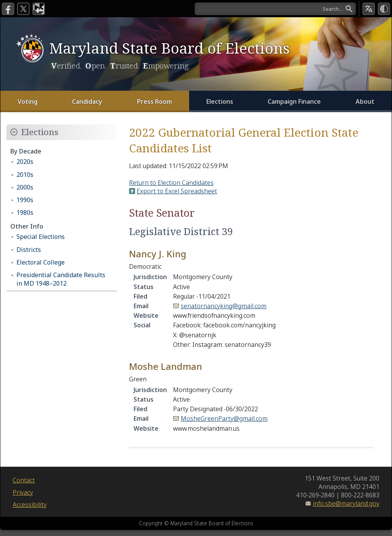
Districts (29, 250)
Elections (220, 101)
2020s (25, 162)
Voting (28, 101)
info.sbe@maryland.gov (346, 503)
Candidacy (87, 101)
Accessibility (30, 505)
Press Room (154, 101)
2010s (25, 175)
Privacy (23, 492)
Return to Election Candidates (171, 183)
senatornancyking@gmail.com (224, 306)
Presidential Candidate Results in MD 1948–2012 (61, 279)
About (365, 101)
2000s (25, 187)
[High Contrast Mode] (384, 9)
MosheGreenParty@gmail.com (224, 418)
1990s (25, 200)
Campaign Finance (294, 101)
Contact (24, 480)
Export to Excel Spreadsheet (177, 191)
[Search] (275, 9)
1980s (25, 212)
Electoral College (41, 262)
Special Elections (41, 237)
